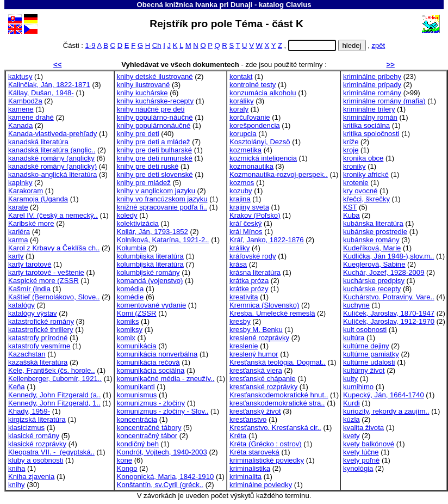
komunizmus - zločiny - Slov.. (163, 411)
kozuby (241, 191)
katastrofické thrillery (41, 330)
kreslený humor (254, 354)
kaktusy (20, 76)
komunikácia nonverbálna (157, 354)
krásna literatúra (255, 272)
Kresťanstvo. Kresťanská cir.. (275, 428)
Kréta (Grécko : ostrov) (266, 444)
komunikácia (137, 346)
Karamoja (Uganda (38, 199)
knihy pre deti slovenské (155, 174)
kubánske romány (371, 240)
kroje (351, 150)
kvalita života (363, 428)
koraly (239, 109)
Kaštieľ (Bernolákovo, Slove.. (54, 297)
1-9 (91, 45)
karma (18, 240)
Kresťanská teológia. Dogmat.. (278, 362)
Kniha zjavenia (31, 477)
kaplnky (20, 183)
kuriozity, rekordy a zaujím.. (386, 411)
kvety (351, 436)
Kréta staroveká (254, 452)
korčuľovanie (250, 117)
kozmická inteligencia (263, 158)
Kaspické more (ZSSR (43, 281)
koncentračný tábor (147, 436)
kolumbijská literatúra (150, 264)
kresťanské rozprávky (263, 387)
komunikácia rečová (148, 362)
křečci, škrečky (366, 199)
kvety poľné (361, 460)
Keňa (17, 387)
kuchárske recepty (372, 289)
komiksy (130, 330)
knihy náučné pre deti (151, 109)
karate (18, 207)
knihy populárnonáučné (154, 125)
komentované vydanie (152, 305)
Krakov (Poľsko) (255, 215)
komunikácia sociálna (151, 370)
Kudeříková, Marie (372, 248)
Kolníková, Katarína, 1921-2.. (163, 240)
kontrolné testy (253, 85)
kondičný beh (138, 444)
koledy (127, 215)
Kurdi (351, 403)
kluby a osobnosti (36, 460)
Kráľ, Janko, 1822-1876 (266, 240)
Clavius (299, 5)
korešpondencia (255, 125)
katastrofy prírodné (38, 338)
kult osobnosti (365, 330)
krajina (240, 199)
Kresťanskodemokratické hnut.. (279, 395)
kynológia (358, 468)
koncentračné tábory (149, 428)
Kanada (20, 125)
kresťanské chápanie (263, 379)
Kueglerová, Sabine (374, 264)
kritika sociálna (366, 125)
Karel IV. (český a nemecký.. (53, 215)
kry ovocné (360, 191)
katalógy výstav (33, 313)
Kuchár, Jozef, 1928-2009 (384, 272)
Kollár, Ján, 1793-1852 (153, 232)
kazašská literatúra (38, 362)
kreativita (244, 297)
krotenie (356, 183)
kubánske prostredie (375, 232)
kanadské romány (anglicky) (52, 166)
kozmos (242, 183)
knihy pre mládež (144, 183)
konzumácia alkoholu (263, 93)
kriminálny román (370, 117)
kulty (350, 379)
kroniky (354, 166)
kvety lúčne (361, 452)
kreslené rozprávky (259, 338)
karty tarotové (30, 264)
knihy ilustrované (144, 85)
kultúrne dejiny (366, 346)
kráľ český (245, 223)
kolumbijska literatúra (150, 256)
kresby (240, 321)
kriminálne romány (372, 93)
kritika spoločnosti (371, 134)
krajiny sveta (249, 207)
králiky (239, 248)
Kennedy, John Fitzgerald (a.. (54, 395)
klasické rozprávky (37, 444)
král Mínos (246, 232)
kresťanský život (255, 411)
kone (125, 460)
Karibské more (31, 223)
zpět (378, 45)
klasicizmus (26, 428)
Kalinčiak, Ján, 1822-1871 (49, 85)
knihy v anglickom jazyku (156, 191)
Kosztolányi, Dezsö (260, 142)
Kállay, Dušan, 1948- (41, 93)
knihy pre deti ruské (148, 166)
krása (238, 264)
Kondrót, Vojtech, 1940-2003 (162, 452)
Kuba (351, 215)
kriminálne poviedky (261, 485)
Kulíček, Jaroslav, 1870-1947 (389, 313)
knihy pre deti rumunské (155, 158)
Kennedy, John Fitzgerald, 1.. (54, 403)
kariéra (19, 232)
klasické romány (34, 436)
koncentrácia (137, 419)
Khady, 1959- (29, 411)
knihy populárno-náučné (155, 117)
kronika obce (363, 158)
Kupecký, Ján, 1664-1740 (384, 395)
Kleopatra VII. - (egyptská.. (51, 452)
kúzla (351, 419)
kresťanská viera (256, 370)
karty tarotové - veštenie (46, 272)
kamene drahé (31, 117)
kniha (17, 468)
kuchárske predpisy (374, 281)
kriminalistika (250, 468)
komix (126, 338)
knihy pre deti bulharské (154, 150)
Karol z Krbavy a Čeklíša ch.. (54, 248)
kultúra (354, 338)
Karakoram (26, 191)
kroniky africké (366, 174)
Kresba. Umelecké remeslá (272, 313)
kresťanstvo (248, 419)
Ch (157, 45)
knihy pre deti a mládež (154, 142)
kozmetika (245, 150)
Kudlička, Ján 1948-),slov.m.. (388, 256)
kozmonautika (251, 166)
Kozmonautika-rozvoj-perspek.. (279, 174)
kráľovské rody (253, 256)
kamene (21, 109)
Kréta (238, 436)
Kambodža (25, 101)
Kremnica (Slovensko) (264, 305)
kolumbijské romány (148, 272)
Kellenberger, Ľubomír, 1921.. (55, 379)
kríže (351, 142)
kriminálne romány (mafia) (384, 101)
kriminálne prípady (372, 85)
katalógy (21, 305)
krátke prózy (249, 289)
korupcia (243, 134)
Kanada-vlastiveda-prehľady (52, 134)
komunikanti (136, 387)
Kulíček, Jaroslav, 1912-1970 (389, 321)
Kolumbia (132, 248)
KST (350, 207)
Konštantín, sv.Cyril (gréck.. (160, 485)
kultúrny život (364, 370)
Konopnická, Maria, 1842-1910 (166, 477)
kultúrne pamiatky (371, 354)
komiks (128, 321)
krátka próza (249, 281)
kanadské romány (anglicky (51, 158)
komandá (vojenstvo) (150, 281)
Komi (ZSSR (137, 313)
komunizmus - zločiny (151, 403)
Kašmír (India (29, 289)
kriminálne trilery (369, 109)
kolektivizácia (138, 223)
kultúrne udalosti (369, 362)
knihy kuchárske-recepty (155, 101)
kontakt (241, 76)
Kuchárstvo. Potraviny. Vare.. (389, 297)
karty (16, 256)
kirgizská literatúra (37, 419)
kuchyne (356, 305)
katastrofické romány (41, 321)
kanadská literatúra (38, 142)
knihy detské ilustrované (155, 76)
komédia (130, 289)
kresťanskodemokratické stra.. (277, 403)
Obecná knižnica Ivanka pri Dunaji (195, 5)
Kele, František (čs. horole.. (52, 370)
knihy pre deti (138, 134)
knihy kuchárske (142, 93)
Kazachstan (27, 354)
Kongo (127, 468)
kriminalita (245, 477)
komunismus (137, 395)
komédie (130, 297)
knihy (17, 485)
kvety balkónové (369, 444)
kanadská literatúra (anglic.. (52, 150)
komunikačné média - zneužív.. (166, 379)
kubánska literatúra (373, 223)
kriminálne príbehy (372, 76)
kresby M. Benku (256, 330)
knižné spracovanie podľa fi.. (162, 207)
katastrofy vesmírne (39, 346)
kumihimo (358, 387)
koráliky (241, 101)
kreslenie (244, 346)
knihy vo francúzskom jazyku (162, 199)
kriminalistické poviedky (267, 460)
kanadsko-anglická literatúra (52, 174)
